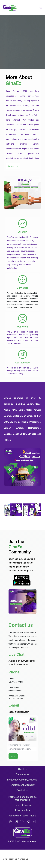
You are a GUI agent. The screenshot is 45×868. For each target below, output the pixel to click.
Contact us (22, 790)
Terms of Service (22, 805)
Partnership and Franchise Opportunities (23, 798)
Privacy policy (23, 810)
